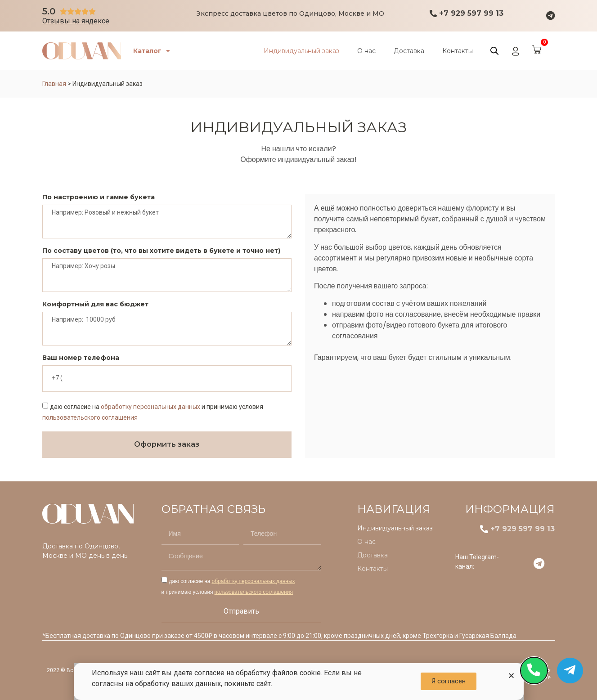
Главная (54, 84)
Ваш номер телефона (81, 358)
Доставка (409, 51)
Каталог (153, 51)
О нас (366, 51)
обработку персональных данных (150, 407)
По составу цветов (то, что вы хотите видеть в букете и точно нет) (161, 251)
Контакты (458, 51)
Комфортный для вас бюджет (95, 305)
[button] (511, 675)
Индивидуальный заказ (301, 51)
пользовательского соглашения (90, 417)
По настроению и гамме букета (99, 197)
